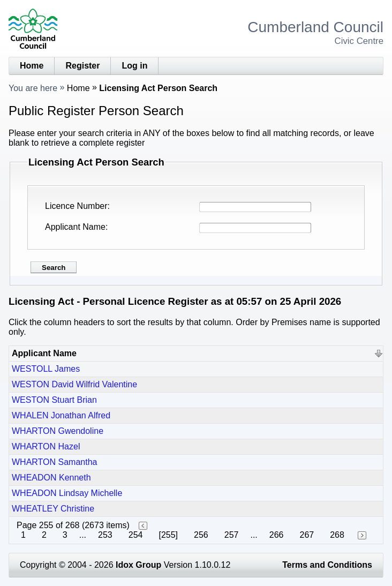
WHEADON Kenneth (51, 478)
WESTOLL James (46, 369)
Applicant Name (75, 227)
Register (82, 66)
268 (337, 535)
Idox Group (138, 565)
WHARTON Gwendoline (58, 431)
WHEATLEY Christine (53, 509)
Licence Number (76, 206)
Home (32, 66)
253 (105, 535)
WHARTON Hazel (46, 446)
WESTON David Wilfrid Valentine (74, 384)
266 (277, 535)
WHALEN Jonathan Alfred (61, 415)
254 (136, 535)
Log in (134, 66)
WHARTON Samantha (54, 462)
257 (232, 535)
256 (201, 535)
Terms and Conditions (327, 565)
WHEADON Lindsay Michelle (67, 493)
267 (307, 535)
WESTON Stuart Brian (54, 400)
